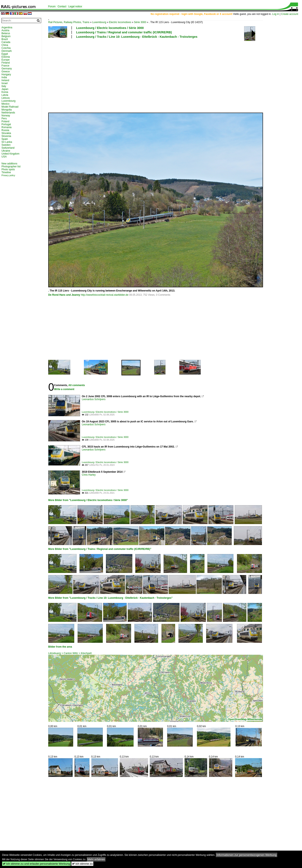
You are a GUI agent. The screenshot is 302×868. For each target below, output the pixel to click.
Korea (5, 92)
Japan (5, 89)
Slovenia (6, 136)
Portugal (6, 124)
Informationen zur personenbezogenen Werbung (247, 855)
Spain (5, 139)
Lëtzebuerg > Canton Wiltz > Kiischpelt (70, 653)
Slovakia (6, 133)
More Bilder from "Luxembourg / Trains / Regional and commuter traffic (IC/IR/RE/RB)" (100, 549)
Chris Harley (89, 475)
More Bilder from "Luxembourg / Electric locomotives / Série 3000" (88, 500)
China (5, 45)
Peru (4, 118)
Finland (6, 63)
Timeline (6, 172)
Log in (276, 14)
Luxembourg (99, 22)
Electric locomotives (120, 22)
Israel (5, 83)
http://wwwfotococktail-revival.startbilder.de (105, 295)
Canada (6, 42)
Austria (5, 30)
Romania (7, 127)
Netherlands (8, 113)
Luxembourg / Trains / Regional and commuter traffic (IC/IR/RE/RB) (124, 32)
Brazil (5, 39)
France (5, 66)
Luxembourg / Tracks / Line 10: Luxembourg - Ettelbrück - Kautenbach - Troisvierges (137, 37)
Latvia (5, 95)
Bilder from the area (60, 647)
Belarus (6, 33)
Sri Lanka (7, 142)
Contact (62, 7)
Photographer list (11, 167)
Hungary (6, 74)
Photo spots (8, 169)
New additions (9, 164)
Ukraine (6, 151)
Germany (7, 69)
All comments (77, 385)
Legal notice (75, 7)
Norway (6, 116)
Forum (52, 7)
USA (4, 157)
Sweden (6, 145)
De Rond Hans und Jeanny (64, 295)
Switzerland (8, 148)
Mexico (5, 104)
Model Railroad (10, 107)
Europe (6, 60)
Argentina (7, 27)
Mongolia (7, 110)
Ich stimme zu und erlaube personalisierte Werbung (36, 864)
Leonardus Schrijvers (94, 399)
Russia (5, 130)
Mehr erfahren (96, 859)
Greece (6, 72)
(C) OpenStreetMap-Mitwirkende (243, 719)
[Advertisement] (173, 75)
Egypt (5, 54)
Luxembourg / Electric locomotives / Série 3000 (110, 28)
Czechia (6, 48)
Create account (290, 14)
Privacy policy (8, 175)
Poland (5, 121)
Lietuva (6, 98)
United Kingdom (10, 154)
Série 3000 (140, 22)
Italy (4, 86)
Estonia (6, 57)
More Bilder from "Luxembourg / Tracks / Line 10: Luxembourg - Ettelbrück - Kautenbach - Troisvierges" (110, 598)
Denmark (7, 51)
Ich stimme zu (82, 864)
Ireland (5, 80)
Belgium (6, 36)
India (4, 77)
